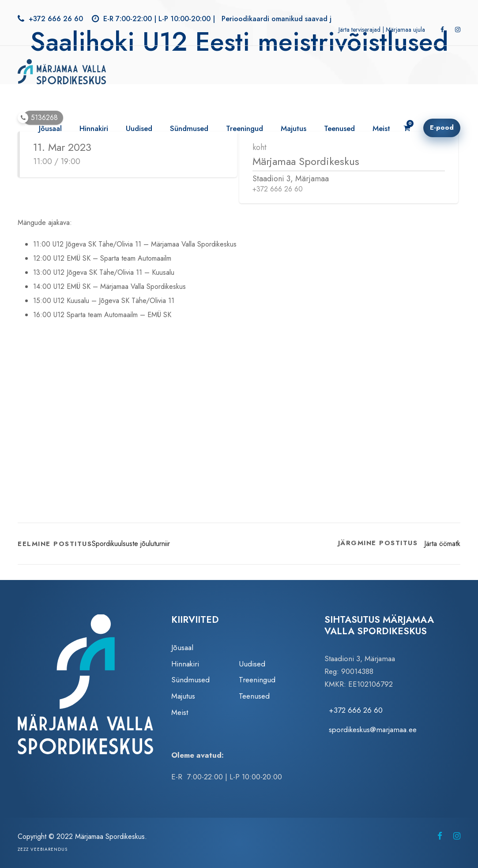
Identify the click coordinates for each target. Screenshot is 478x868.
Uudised (139, 128)
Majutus (294, 128)
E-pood (442, 127)
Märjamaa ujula (405, 30)
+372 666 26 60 (56, 19)
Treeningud (245, 128)
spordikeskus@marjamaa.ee (373, 730)
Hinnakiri (94, 128)
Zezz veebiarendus (43, 849)
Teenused (339, 128)
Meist (381, 128)
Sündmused (189, 128)
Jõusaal (50, 128)
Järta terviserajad (359, 30)
